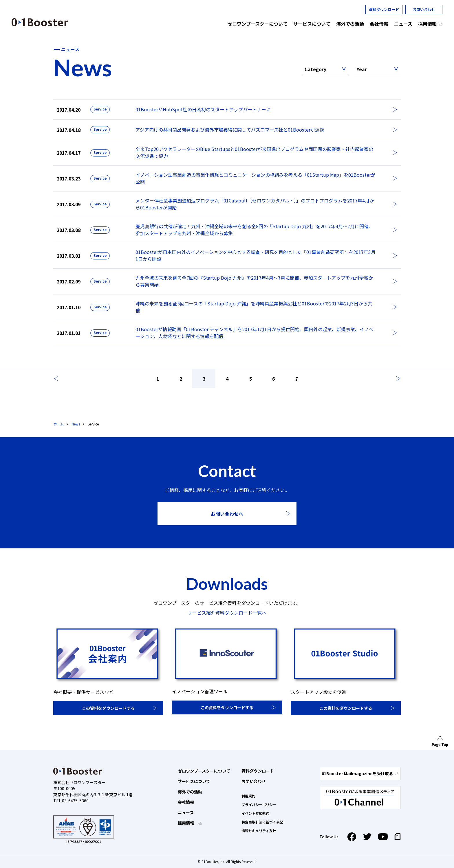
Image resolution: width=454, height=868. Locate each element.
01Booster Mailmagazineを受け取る (360, 773)
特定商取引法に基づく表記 (262, 822)
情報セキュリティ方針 (259, 831)
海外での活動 (190, 792)
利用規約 (248, 796)
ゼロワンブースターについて (204, 771)
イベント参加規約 (255, 813)
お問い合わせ (424, 9)
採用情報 (186, 823)
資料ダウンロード (384, 9)
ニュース (186, 812)
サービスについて (194, 781)
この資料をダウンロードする (108, 708)
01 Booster (40, 22)
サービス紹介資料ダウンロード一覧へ (227, 613)
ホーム (58, 424)
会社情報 (186, 802)
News (76, 424)
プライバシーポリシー (259, 805)
